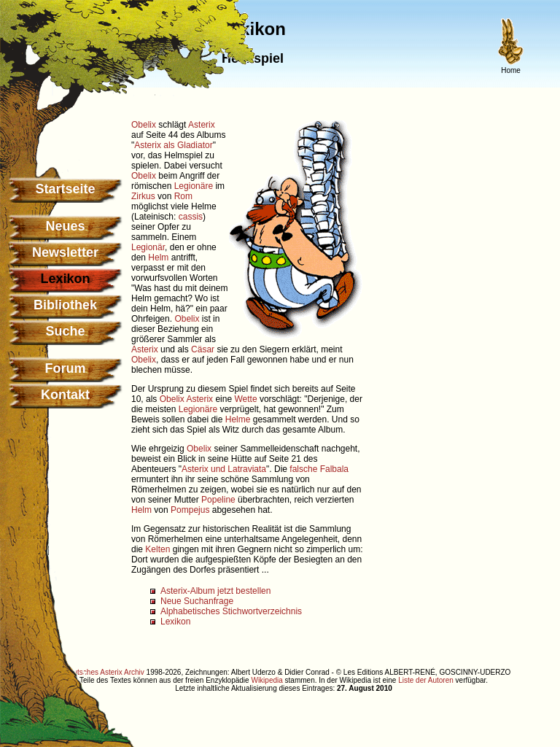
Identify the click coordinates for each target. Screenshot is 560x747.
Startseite (65, 189)
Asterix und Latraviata (224, 469)
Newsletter (65, 252)
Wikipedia (267, 680)
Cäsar (203, 349)
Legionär (148, 247)
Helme (238, 419)
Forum (66, 368)
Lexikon (175, 622)
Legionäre (194, 186)
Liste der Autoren (426, 680)
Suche (65, 331)
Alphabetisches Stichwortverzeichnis (231, 611)
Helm (158, 258)
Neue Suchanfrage (197, 601)
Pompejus (190, 510)
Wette (245, 399)
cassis (191, 217)
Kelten (157, 549)
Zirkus (143, 196)
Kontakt (65, 395)
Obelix (144, 125)
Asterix (202, 125)
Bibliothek (65, 305)
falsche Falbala (319, 469)
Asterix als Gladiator (173, 145)
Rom (183, 196)
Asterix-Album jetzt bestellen (215, 591)
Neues (65, 226)
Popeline (218, 500)
